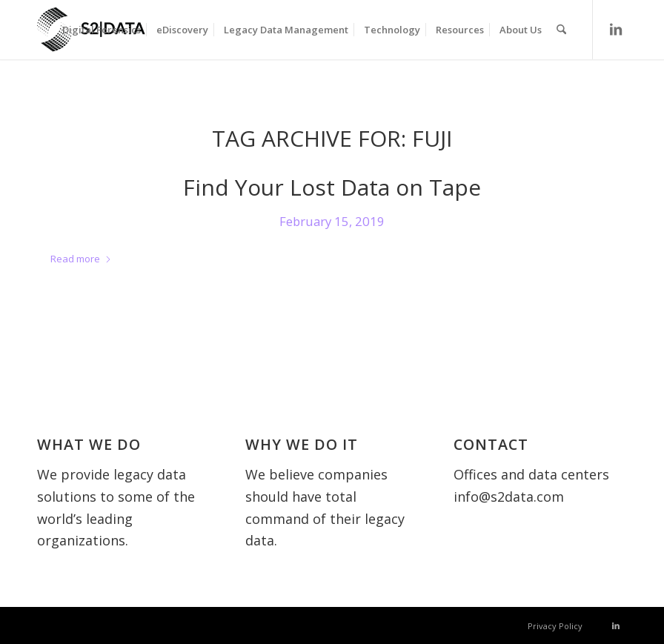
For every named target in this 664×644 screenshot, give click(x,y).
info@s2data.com (509, 497)
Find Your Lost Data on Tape (332, 187)
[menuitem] (102, 30)
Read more (81, 259)
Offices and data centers (531, 474)
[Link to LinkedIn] (616, 29)
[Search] (561, 30)
